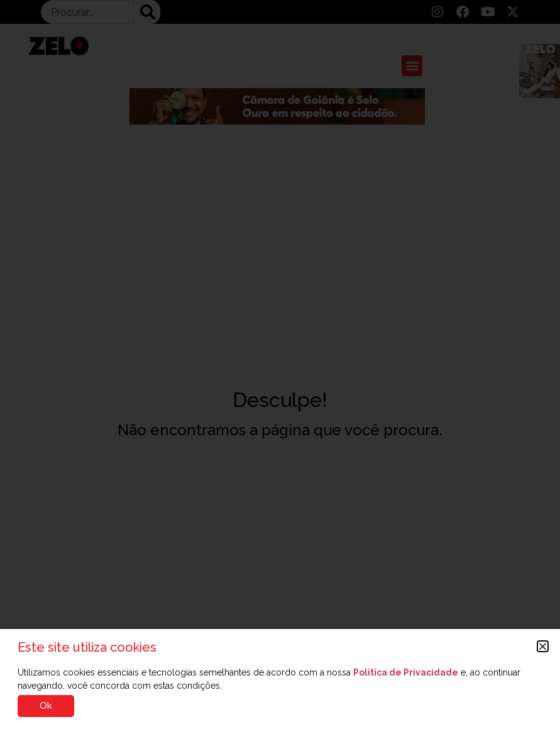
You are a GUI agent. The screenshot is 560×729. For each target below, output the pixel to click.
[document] (280, 365)
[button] (543, 646)
